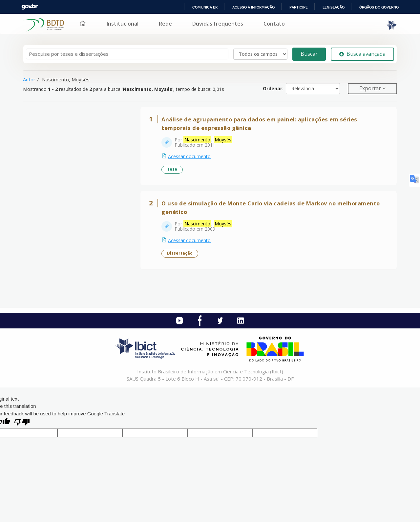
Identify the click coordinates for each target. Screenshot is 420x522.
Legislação (334, 7)
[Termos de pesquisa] (127, 54)
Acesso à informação (253, 7)
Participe (299, 7)
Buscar (309, 54)
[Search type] (260, 54)
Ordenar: (273, 88)
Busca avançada (362, 54)
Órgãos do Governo (379, 7)
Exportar (371, 88)
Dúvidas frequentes (218, 24)
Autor (29, 79)
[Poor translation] (22, 423)
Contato (274, 24)
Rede (165, 24)
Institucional (123, 24)
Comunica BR (205, 7)
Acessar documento (189, 156)
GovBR (30, 7)
